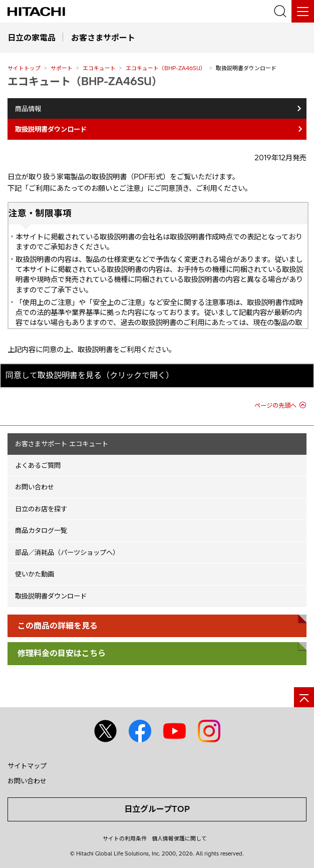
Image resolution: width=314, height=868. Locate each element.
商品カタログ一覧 (41, 530)
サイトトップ (24, 68)
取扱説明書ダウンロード (51, 596)
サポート (62, 68)
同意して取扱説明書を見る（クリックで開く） (90, 375)
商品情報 (28, 109)
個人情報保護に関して (179, 838)
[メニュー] (303, 11)
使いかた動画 (35, 574)
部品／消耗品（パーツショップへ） (67, 552)
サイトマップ (27, 766)
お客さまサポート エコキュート (62, 444)
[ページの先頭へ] (304, 697)
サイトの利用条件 (125, 838)
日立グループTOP (157, 809)
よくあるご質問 (38, 465)
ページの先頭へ (275, 405)
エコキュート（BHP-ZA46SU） (166, 68)
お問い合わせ (35, 487)
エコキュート (99, 68)
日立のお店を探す (41, 509)
